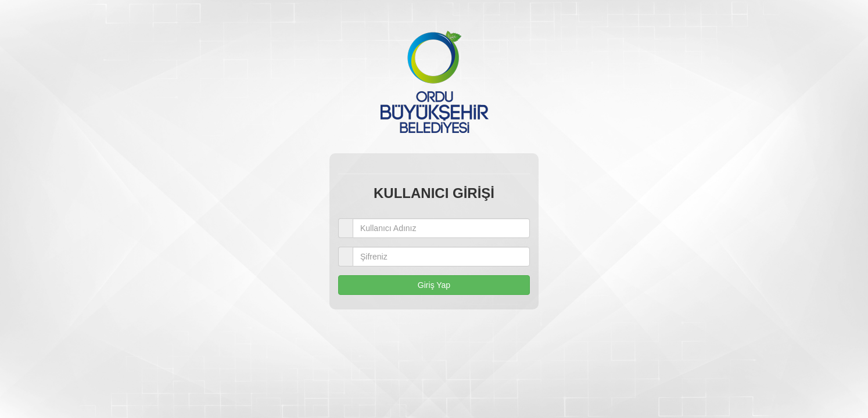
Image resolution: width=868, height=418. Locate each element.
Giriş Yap (434, 285)
